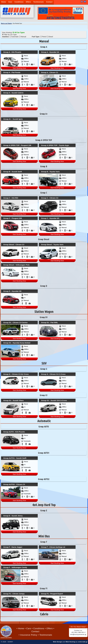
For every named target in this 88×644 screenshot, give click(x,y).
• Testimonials (45, 635)
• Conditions (38, 628)
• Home (20, 628)
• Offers (49, 628)
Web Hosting (70, 642)
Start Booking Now (19, 68)
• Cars (28, 628)
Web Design (58, 642)
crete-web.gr (83, 642)
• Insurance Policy (28, 635)
